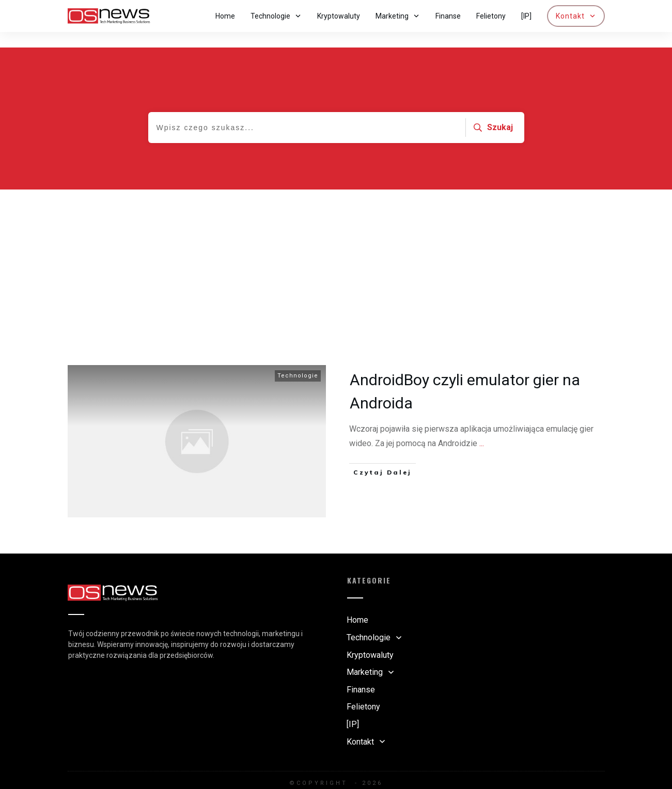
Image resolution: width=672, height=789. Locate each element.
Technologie (298, 360)
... (482, 428)
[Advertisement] (336, 251)
